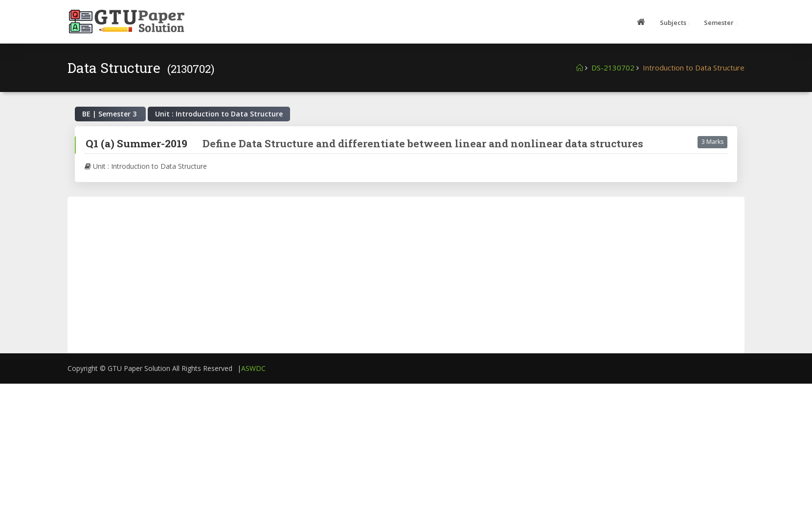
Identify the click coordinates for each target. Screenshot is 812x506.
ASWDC (253, 368)
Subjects (673, 23)
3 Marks (712, 142)
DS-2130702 (613, 68)
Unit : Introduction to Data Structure (146, 166)
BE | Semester (110, 114)
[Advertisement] (371, 275)
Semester (719, 23)
